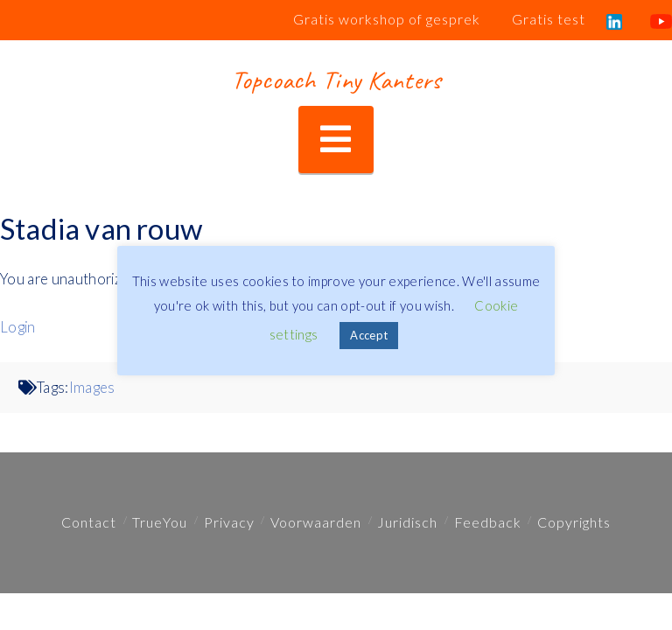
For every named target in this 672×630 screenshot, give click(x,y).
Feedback (488, 522)
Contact (89, 522)
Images (92, 388)
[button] (336, 140)
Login (18, 327)
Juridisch (407, 522)
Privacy (229, 522)
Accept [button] (369, 335)
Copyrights (574, 522)
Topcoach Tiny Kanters (336, 80)
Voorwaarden (316, 522)
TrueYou (160, 522)
